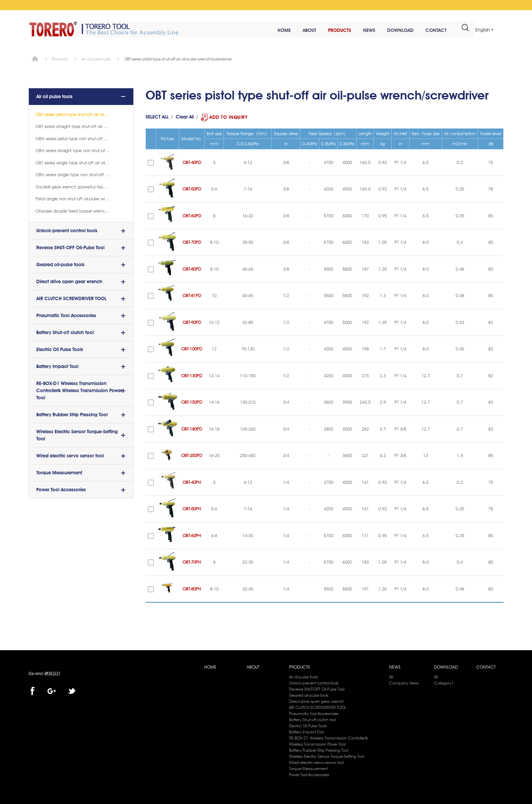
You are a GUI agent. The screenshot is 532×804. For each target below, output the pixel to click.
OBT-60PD (192, 215)
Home (35, 58)
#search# (458, 30)
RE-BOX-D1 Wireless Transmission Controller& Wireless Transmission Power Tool (79, 389)
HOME (277, 31)
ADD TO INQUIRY (228, 116)
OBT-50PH (192, 508)
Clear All (185, 116)
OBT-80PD (192, 268)
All (391, 676)
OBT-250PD (192, 455)
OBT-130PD (192, 374)
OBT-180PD (192, 428)
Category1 (444, 682)
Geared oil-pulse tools (60, 263)
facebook (32, 690)
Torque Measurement (59, 472)
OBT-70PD (192, 241)
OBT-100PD (192, 348)
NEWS (362, 31)
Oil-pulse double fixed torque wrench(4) (74, 210)
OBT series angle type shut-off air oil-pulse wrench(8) (81, 162)
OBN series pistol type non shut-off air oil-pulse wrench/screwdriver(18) (81, 138)
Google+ (52, 690)
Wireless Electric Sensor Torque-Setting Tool (77, 434)
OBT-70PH (192, 561)
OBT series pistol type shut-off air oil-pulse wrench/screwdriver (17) (81, 113)
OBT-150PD (192, 401)
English (483, 30)
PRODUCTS (332, 31)
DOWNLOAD (393, 31)
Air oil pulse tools (96, 58)
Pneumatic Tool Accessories (66, 314)
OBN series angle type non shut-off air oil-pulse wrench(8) (81, 173)
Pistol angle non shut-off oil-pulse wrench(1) (78, 198)
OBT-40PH (192, 481)
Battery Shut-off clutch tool (65, 331)
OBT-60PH (192, 534)
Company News (404, 682)
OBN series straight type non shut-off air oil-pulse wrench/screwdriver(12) (81, 149)
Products (60, 58)
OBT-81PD (192, 295)
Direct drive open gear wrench (69, 280)
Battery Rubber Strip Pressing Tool (72, 414)
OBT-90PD (192, 321)
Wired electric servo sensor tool (70, 455)
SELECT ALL (157, 116)
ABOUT (302, 31)
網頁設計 (53, 673)
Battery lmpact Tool (57, 365)
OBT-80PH (192, 588)
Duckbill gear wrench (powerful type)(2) (73, 186)
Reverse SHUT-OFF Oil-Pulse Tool (70, 246)
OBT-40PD (192, 161)
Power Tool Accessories (61, 489)
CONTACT (429, 31)
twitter (72, 690)
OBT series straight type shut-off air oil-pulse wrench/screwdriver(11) (81, 125)
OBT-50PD (192, 188)
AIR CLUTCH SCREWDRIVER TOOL (71, 297)
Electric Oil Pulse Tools (60, 348)
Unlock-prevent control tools (67, 230)
